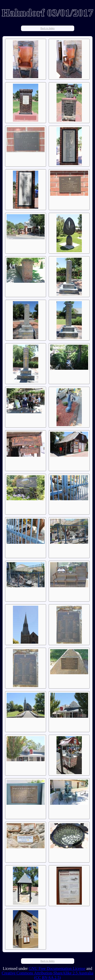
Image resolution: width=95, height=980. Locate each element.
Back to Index (47, 28)
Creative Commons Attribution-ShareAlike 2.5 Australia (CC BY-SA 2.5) (48, 975)
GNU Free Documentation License (57, 968)
